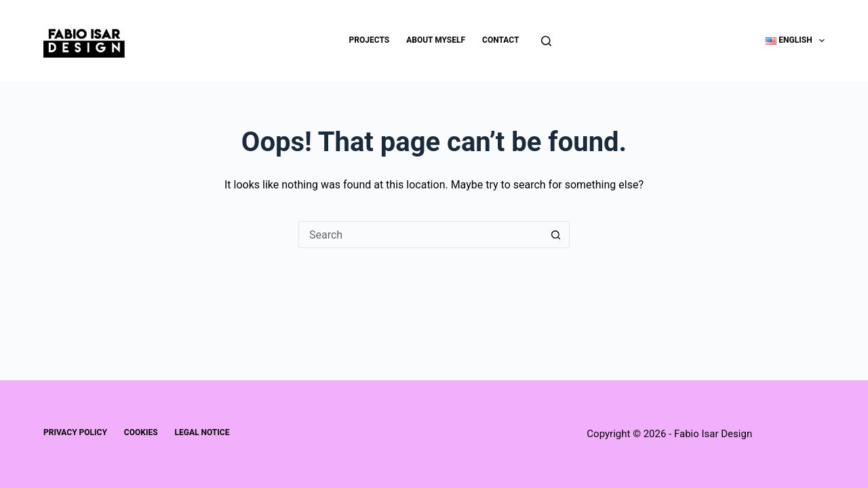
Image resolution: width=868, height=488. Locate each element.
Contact (500, 40)
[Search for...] (420, 235)
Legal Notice (202, 432)
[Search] (546, 41)
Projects (370, 40)
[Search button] (556, 235)
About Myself (436, 40)
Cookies (141, 432)
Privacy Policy (75, 432)
